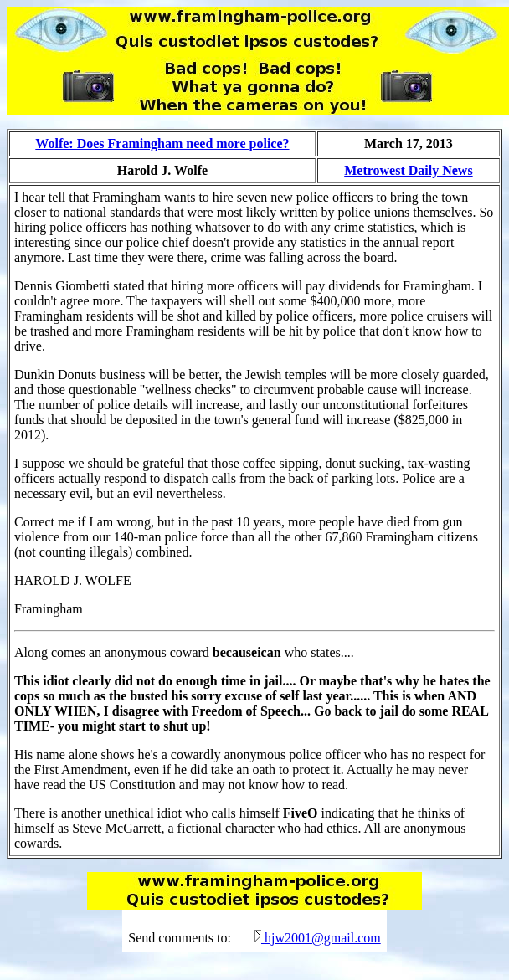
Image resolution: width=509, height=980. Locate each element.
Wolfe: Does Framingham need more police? (162, 144)
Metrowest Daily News (408, 170)
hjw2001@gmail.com (323, 938)
